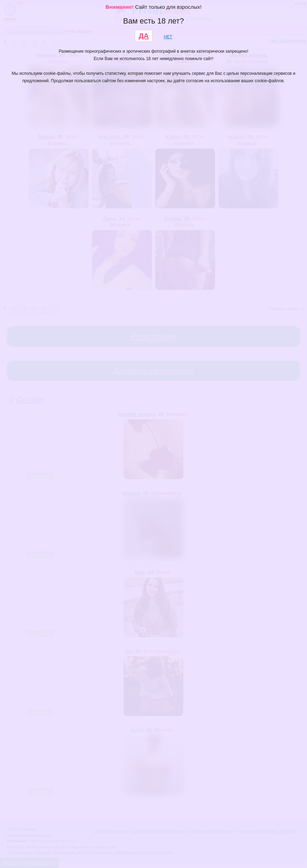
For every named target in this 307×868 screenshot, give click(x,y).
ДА (144, 36)
